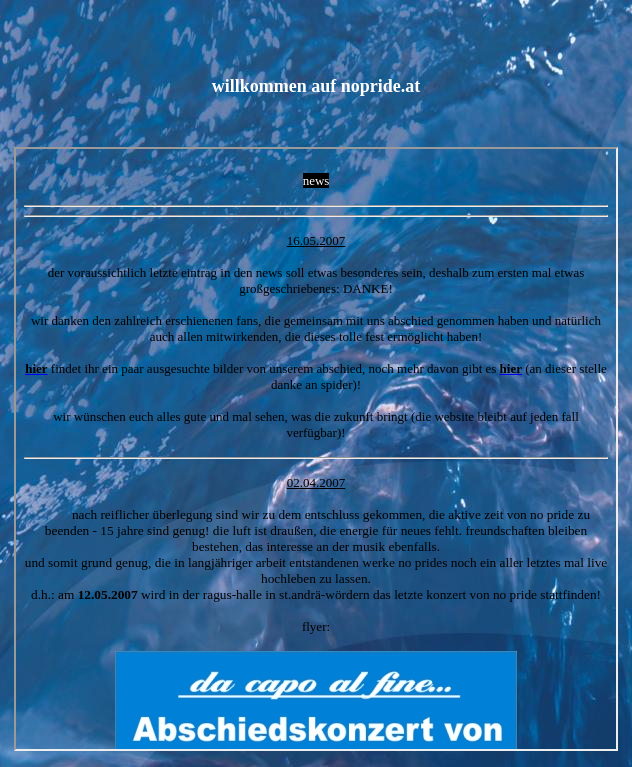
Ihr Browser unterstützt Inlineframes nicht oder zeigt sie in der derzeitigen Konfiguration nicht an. (316, 449)
